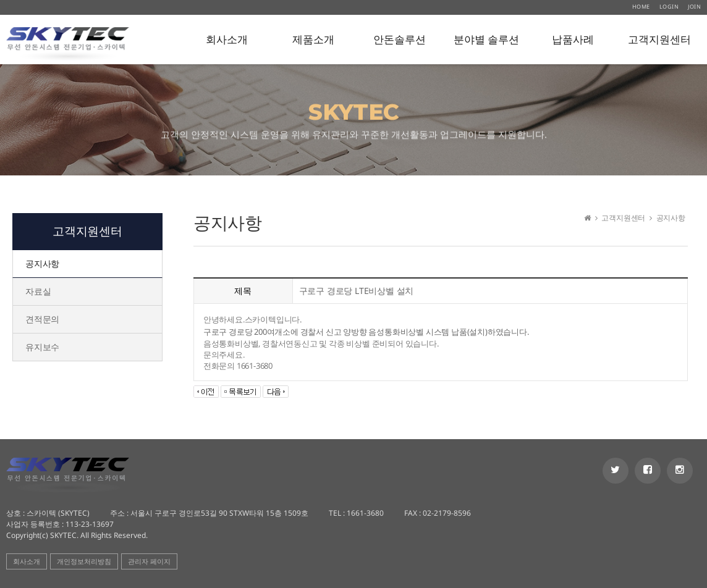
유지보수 (42, 347)
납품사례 (573, 40)
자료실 (38, 291)
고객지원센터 (659, 40)
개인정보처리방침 (84, 561)
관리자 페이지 (149, 561)
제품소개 (313, 40)
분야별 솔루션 (486, 40)
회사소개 (227, 40)
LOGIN (669, 6)
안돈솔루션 (400, 40)
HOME (641, 6)
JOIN (694, 6)
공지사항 (42, 263)
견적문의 (42, 319)
